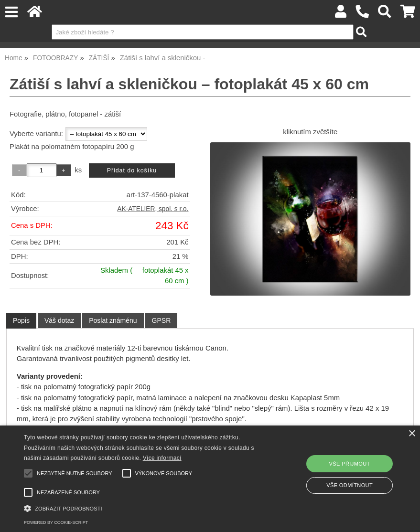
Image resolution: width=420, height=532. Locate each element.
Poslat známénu (113, 320)
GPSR (162, 320)
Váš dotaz (59, 320)
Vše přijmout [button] (350, 464)
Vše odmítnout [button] (350, 485)
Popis (21, 320)
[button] (145, 507)
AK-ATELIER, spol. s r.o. (153, 209)
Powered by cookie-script (56, 522)
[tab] (21, 321)
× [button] (412, 434)
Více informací (162, 458)
